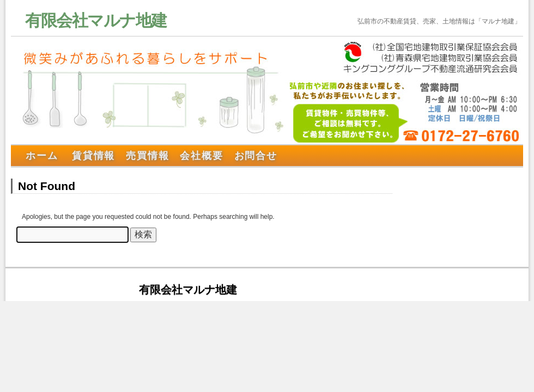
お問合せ (256, 156)
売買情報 (147, 156)
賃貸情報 (93, 156)
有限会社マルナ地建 (96, 20)
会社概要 (201, 156)
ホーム (42, 156)
